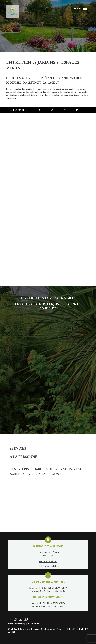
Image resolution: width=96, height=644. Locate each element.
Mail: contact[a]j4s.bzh (48, 566)
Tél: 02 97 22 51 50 (18, 110)
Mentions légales (16, 624)
